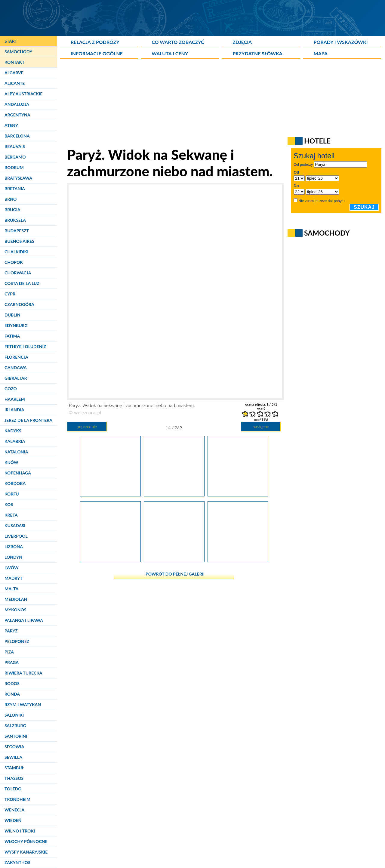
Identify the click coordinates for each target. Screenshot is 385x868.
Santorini (16, 736)
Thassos (14, 778)
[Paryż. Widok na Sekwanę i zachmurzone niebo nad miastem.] (174, 494)
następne (261, 426)
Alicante (15, 83)
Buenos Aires (19, 241)
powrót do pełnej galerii (175, 574)
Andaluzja (17, 104)
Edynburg (16, 325)
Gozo (11, 389)
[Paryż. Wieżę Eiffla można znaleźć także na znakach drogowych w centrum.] (110, 560)
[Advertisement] (206, 104)
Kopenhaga (18, 473)
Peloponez (17, 641)
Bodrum (14, 167)
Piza (9, 652)
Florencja (16, 357)
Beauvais (15, 146)
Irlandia (14, 410)
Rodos (12, 683)
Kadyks (13, 431)
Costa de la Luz (22, 283)
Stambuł (14, 768)
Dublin (12, 315)
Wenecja (14, 810)
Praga (12, 662)
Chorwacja (18, 273)
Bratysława (18, 178)
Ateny (11, 125)
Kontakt (14, 62)
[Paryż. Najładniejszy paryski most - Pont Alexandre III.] (110, 494)
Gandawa (16, 368)
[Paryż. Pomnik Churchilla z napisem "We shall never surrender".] (174, 560)
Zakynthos (17, 862)
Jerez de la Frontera (28, 420)
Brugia (12, 210)
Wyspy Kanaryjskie (26, 852)
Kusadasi (15, 525)
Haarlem (15, 399)
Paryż (11, 631)
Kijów (11, 462)
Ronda (12, 694)
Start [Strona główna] (11, 41)
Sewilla (13, 757)
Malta (11, 589)
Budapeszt (17, 231)
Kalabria (15, 441)
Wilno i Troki (20, 831)
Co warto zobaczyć (178, 42)
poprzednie (87, 426)
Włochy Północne (26, 841)
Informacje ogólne (97, 53)
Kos (9, 504)
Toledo (13, 789)
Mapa (321, 53)
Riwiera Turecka (23, 673)
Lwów (12, 568)
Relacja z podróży (95, 42)
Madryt (14, 578)
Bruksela (15, 220)
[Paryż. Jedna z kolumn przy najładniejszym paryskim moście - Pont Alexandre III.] (238, 494)
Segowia (14, 747)
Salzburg (15, 726)
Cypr (10, 294)
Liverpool (16, 536)
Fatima (12, 336)
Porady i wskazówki (341, 42)
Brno (11, 199)
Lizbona (14, 547)
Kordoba (15, 483)
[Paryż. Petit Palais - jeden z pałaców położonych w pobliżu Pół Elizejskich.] (238, 560)
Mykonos (15, 610)
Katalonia (16, 452)
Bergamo (15, 157)
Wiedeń (13, 820)
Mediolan (16, 599)
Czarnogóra (19, 304)
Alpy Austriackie (23, 94)
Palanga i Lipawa (24, 620)
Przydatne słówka (257, 53)
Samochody (18, 52)
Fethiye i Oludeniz (25, 346)
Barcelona (17, 136)
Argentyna (17, 115)
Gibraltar (16, 378)
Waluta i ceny (170, 53)
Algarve (14, 73)
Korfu (12, 494)
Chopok (14, 262)
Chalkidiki (16, 252)
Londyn (13, 557)
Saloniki (14, 715)
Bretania (15, 188)
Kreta (11, 515)
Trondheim (17, 799)
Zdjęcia (242, 42)
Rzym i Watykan (23, 704)
